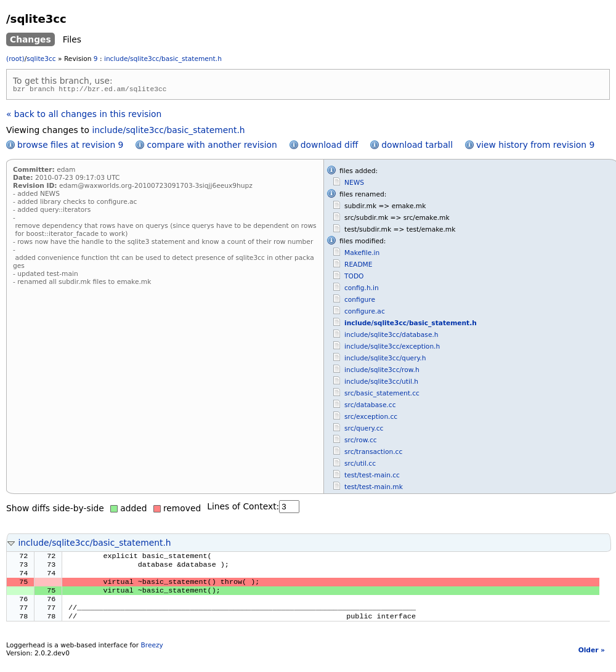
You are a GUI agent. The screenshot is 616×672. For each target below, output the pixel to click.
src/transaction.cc (373, 454)
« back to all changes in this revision (84, 116)
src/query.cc (364, 430)
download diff (329, 147)
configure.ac (365, 313)
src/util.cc (360, 465)
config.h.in (362, 290)
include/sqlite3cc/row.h (382, 372)
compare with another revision (212, 147)
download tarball (417, 147)
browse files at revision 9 (70, 147)
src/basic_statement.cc (382, 395)
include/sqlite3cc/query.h (385, 360)
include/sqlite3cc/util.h (381, 383)
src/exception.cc (371, 419)
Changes (30, 39)
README (359, 266)
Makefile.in (362, 255)
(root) (15, 59)
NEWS (354, 184)
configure (360, 302)
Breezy (152, 657)
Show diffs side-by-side (55, 510)
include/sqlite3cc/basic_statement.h (163, 59)
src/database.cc (370, 407)
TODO (354, 278)
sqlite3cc (41, 59)
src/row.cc (361, 442)
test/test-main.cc (372, 477)
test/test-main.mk (374, 489)
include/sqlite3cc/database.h (391, 337)
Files (72, 39)
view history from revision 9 (535, 147)
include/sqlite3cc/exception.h (392, 348)
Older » (592, 662)
